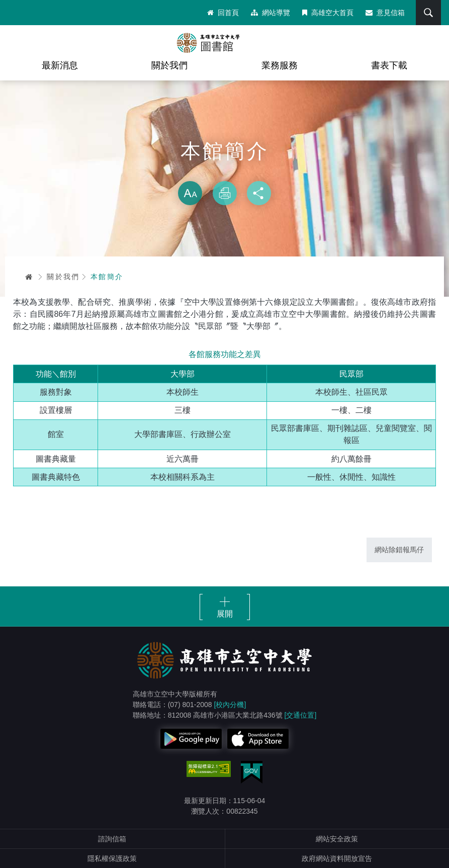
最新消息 (60, 65)
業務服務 (280, 65)
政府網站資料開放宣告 (337, 858)
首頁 (29, 277)
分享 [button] (259, 193)
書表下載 (389, 65)
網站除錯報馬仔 (399, 550)
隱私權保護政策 (112, 858)
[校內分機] (230, 705)
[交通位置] (301, 715)
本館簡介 (107, 277)
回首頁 (223, 13)
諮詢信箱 (112, 839)
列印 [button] (225, 193)
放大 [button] (190, 193)
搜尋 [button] (428, 13)
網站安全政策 (337, 839)
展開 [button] (225, 614)
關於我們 (169, 65)
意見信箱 (385, 13)
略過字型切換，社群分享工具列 (225, 171)
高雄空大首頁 (328, 13)
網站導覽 (271, 13)
